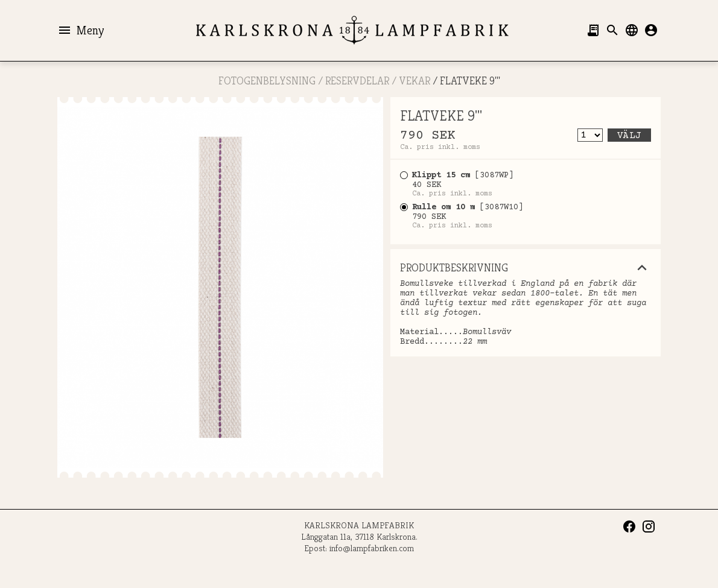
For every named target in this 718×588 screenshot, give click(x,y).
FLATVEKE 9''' (470, 81)
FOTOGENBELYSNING (267, 81)
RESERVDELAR (357, 81)
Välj (629, 136)
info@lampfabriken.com (372, 548)
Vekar (415, 81)
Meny (81, 30)
